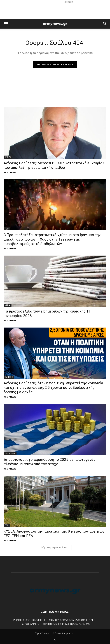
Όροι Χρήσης (42, 633)
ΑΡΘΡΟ (8, 157)
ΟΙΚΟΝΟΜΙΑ (10, 453)
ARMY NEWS (10, 172)
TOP (7, 229)
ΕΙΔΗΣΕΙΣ (9, 377)
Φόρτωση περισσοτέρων (55, 547)
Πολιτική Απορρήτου (64, 633)
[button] (6, 24)
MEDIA (8, 305)
